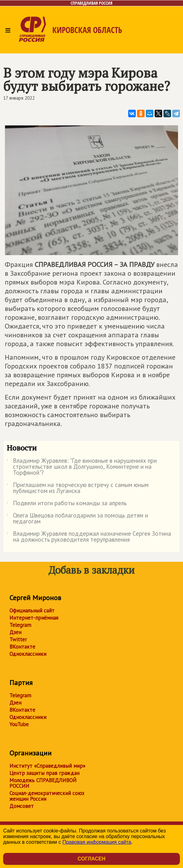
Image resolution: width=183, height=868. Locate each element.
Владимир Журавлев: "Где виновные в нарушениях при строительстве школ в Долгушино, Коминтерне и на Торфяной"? (82, 467)
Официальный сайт (32, 611)
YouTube (19, 724)
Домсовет (22, 806)
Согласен (91, 859)
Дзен (15, 632)
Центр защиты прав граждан (44, 773)
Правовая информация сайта (97, 842)
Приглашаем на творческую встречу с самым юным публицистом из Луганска (78, 488)
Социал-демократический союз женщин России (47, 796)
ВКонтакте (22, 647)
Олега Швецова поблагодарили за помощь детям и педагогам (77, 519)
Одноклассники (28, 654)
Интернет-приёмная (34, 618)
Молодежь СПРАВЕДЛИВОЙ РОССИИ (43, 783)
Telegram (20, 625)
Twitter (18, 639)
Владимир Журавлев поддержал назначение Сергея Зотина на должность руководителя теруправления (89, 537)
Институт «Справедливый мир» (47, 766)
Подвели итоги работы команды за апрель (67, 504)
